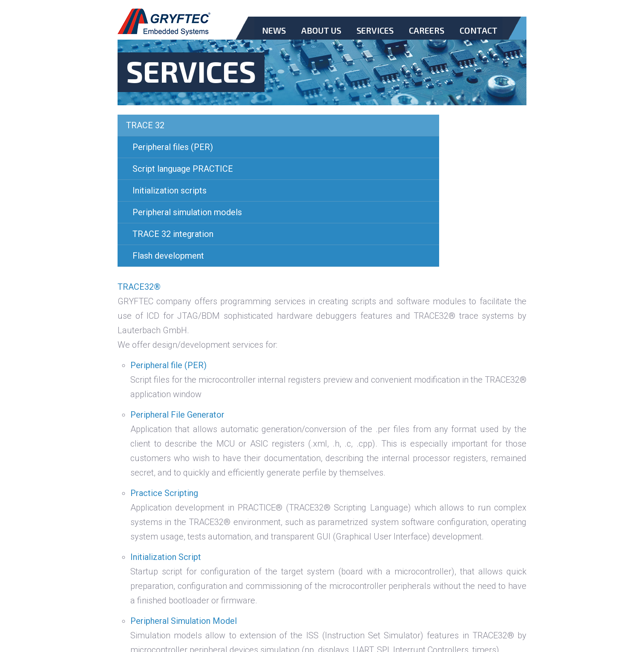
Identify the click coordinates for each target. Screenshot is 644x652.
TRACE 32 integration (173, 234)
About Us (321, 30)
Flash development (168, 256)
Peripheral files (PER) (173, 147)
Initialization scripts (170, 190)
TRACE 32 (145, 125)
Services (375, 30)
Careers (427, 30)
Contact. (479, 38)
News (274, 30)
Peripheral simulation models (187, 212)
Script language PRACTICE (183, 169)
